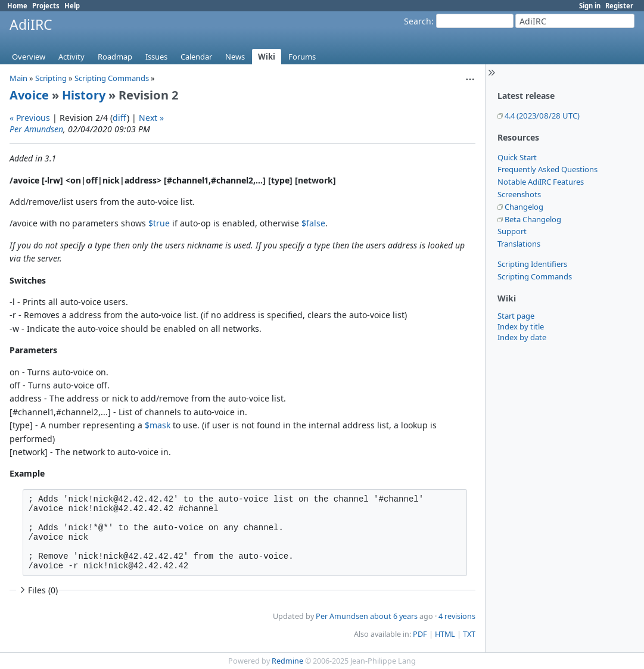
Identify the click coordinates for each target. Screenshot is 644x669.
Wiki (267, 57)
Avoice (29, 95)
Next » (151, 118)
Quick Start (517, 157)
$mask (158, 425)
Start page (516, 316)
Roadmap (115, 57)
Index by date (522, 337)
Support (512, 231)
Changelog (524, 207)
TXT (469, 634)
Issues (156, 57)
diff (120, 118)
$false (313, 223)
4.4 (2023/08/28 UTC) (542, 116)
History (84, 95)
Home (17, 6)
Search (418, 21)
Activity (71, 57)
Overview (29, 57)
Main (18, 78)
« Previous (30, 118)
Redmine (287, 661)
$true (159, 223)
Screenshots (519, 194)
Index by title (521, 326)
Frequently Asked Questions (547, 169)
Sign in (590, 6)
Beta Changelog (533, 219)
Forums (302, 57)
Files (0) (38, 590)
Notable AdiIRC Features (541, 182)
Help (72, 6)
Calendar (196, 57)
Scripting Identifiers (532, 264)
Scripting (51, 78)
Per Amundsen (36, 129)
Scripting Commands (535, 276)
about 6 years (394, 616)
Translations (519, 244)
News (235, 57)
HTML (445, 634)
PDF (420, 634)
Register (619, 6)
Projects (46, 6)
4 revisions (457, 616)
